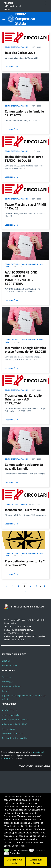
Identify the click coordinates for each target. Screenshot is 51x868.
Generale (32, 264)
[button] (6, 850)
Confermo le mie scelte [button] (15, 861)
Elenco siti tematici (11, 665)
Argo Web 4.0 (38, 752)
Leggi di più (12, 67)
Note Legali (7, 682)
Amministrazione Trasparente (15, 720)
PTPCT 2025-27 (10, 710)
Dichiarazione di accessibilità (15, 738)
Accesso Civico (9, 729)
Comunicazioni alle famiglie (16, 47)
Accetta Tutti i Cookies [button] (37, 861)
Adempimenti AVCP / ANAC (15, 724)
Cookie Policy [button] (18, 846)
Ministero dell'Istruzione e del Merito (13, 6)
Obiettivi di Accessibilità (13, 734)
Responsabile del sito (12, 686)
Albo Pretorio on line (11, 715)
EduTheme (5, 758)
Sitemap (6, 661)
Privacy (5, 691)
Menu (4, 19)
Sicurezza (6, 677)
